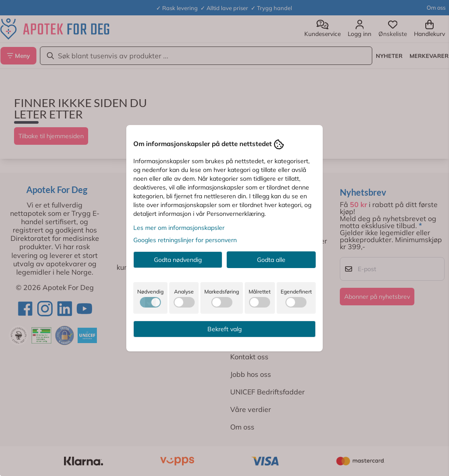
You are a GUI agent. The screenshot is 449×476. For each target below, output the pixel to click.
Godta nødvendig (178, 260)
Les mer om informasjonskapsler (179, 228)
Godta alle (271, 260)
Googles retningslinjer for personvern (185, 240)
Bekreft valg (224, 329)
